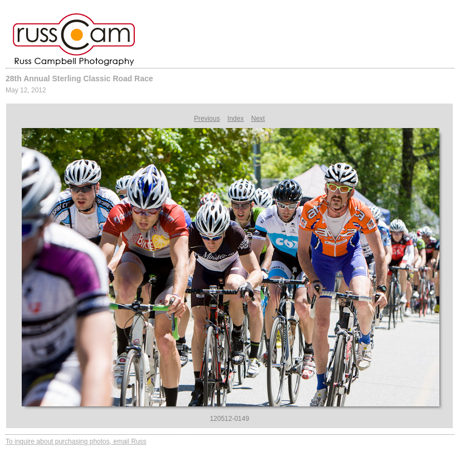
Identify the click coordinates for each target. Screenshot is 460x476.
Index (235, 119)
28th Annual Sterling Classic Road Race (79, 78)
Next (258, 119)
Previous (207, 119)
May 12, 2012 (26, 90)
